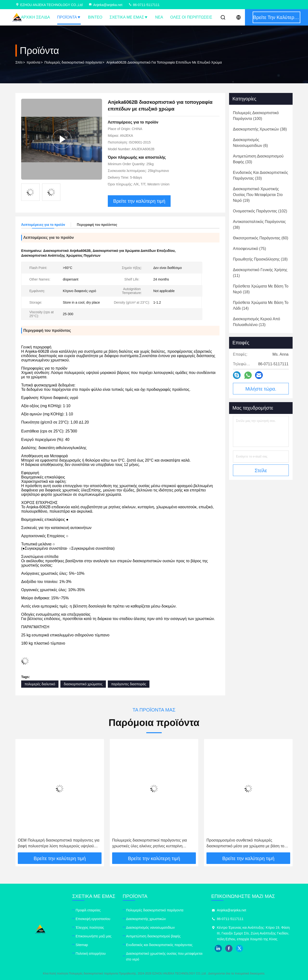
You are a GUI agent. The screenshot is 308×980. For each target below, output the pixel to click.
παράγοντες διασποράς (129, 684)
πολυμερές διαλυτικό (40, 684)
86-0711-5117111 (144, 5)
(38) (260, 129)
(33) (258, 159)
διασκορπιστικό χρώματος (83, 684)
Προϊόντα (69, 17)
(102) (260, 211)
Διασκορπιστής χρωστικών (146, 919)
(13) (257, 322)
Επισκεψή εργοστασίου (93, 919)
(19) (258, 195)
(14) (261, 305)
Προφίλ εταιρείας (88, 910)
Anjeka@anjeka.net (105, 5)
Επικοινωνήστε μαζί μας (93, 936)
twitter (239, 948)
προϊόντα (34, 62)
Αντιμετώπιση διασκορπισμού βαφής (153, 936)
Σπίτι (19, 62)
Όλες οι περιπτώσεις (191, 17)
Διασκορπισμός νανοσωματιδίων (151, 928)
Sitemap (82, 945)
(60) (261, 238)
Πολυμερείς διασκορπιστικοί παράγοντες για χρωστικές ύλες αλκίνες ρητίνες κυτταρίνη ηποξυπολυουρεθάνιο (150, 844)
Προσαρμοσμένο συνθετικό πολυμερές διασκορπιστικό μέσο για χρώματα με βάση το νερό (245, 844)
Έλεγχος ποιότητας (90, 928)
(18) (260, 259)
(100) (256, 116)
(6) (250, 143)
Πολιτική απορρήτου (91, 954)
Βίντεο (95, 17)
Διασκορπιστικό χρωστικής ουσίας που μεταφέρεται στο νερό (164, 956)
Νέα (159, 17)
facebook (229, 948)
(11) (260, 273)
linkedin (218, 948)
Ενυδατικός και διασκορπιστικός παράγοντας (159, 945)
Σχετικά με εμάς (129, 17)
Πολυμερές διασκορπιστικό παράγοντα (73, 62)
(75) (250, 249)
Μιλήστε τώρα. (261, 389)
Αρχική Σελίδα (35, 17)
